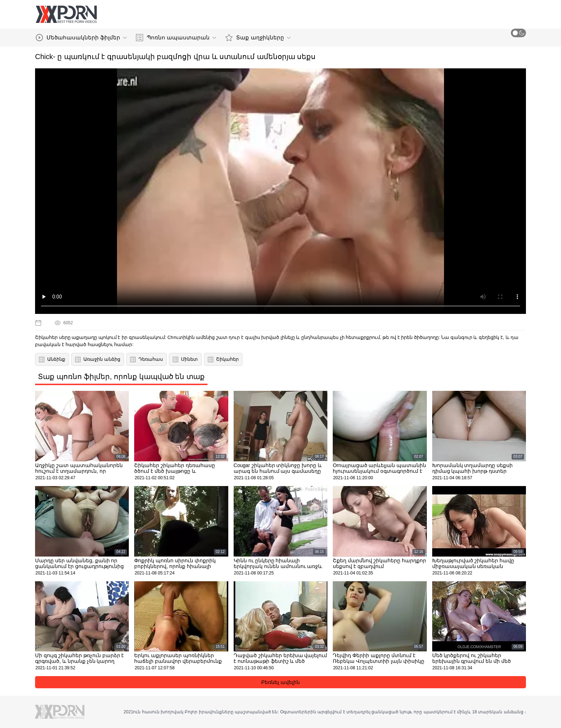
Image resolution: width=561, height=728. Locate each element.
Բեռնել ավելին (280, 682)
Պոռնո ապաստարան (176, 38)
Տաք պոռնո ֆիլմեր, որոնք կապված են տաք (121, 377)
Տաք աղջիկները (258, 38)
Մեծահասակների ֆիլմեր (81, 38)
